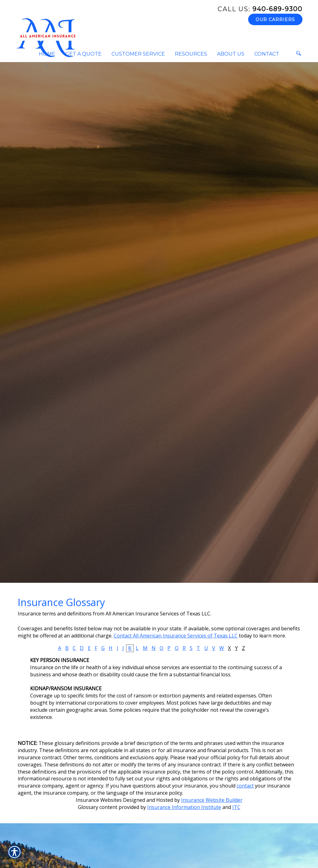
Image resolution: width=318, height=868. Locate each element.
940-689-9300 (260, 9)
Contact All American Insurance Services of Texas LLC (176, 636)
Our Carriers (275, 20)
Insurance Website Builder (212, 800)
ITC (236, 807)
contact (245, 786)
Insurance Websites (99, 800)
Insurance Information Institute (184, 807)
